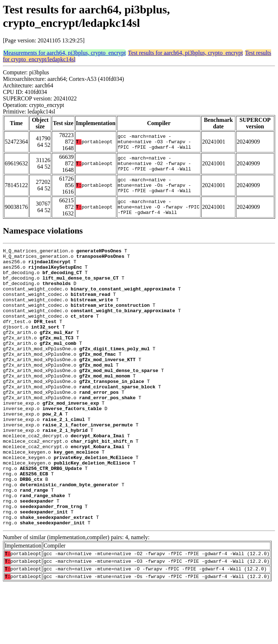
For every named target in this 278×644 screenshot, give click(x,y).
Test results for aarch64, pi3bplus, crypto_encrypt (186, 53)
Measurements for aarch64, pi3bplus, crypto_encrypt (65, 53)
